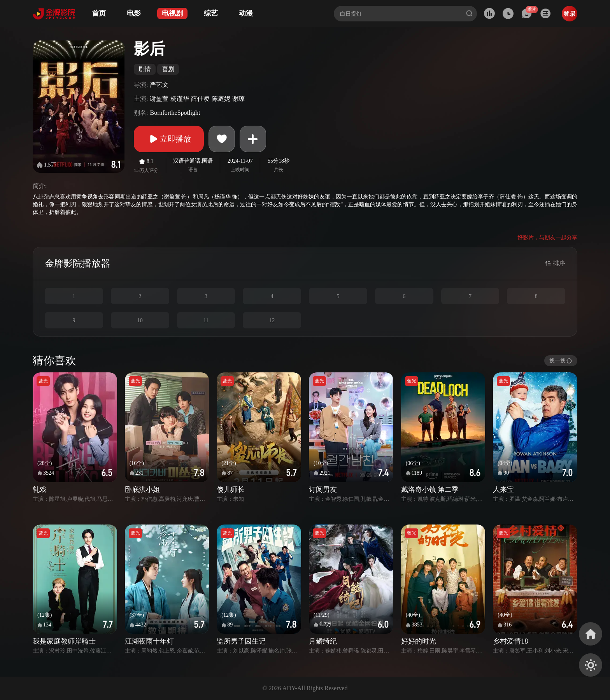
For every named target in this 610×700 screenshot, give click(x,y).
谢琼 (238, 99)
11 (206, 320)
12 (272, 320)
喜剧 (168, 69)
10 (140, 320)
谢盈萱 (159, 99)
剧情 (145, 69)
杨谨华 (180, 99)
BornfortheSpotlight (175, 113)
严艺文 (159, 85)
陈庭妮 (221, 99)
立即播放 (169, 139)
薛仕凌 (200, 99)
